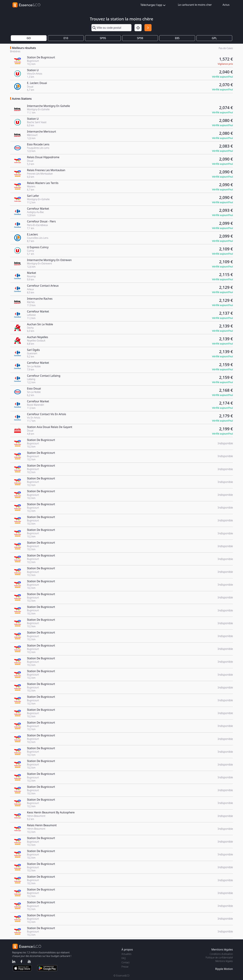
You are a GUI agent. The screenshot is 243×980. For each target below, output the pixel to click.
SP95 (103, 38)
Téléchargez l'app (153, 5)
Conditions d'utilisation (221, 954)
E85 (177, 38)
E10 (66, 38)
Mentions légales (224, 961)
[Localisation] (138, 28)
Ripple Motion (224, 969)
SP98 (140, 38)
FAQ (124, 958)
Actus (226, 5)
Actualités (126, 954)
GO (29, 38)
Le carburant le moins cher (195, 5)
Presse (125, 967)
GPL (214, 38)
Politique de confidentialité (219, 957)
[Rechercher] (148, 28)
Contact (125, 962)
